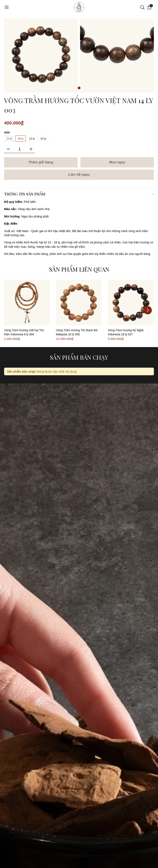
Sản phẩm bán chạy (79, 357)
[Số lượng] (20, 149)
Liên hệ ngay (79, 175)
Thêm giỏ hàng (41, 162)
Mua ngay (117, 162)
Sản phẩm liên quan (79, 269)
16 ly (20, 139)
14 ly (9, 139)
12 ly (32, 139)
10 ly (43, 139)
